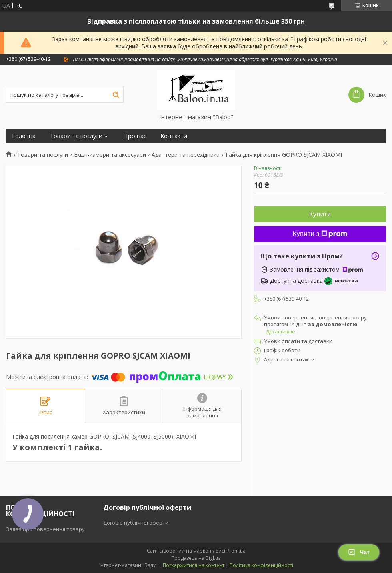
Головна (24, 136)
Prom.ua (236, 551)
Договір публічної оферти (136, 523)
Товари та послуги (76, 136)
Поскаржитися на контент (194, 565)
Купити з (320, 234)
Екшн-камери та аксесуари (110, 155)
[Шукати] (116, 95)
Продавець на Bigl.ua (196, 558)
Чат (359, 552)
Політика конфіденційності (261, 565)
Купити (320, 214)
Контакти (174, 136)
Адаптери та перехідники (186, 155)
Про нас (135, 136)
